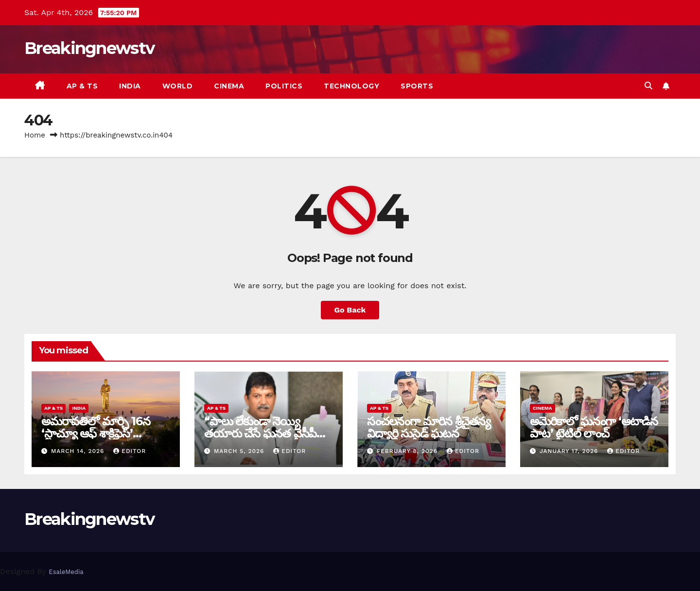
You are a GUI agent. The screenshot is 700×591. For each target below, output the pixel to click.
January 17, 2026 (570, 451)
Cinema (229, 86)
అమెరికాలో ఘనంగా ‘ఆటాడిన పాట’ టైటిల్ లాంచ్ (594, 427)
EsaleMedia (66, 572)
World (178, 86)
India (130, 86)
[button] (648, 86)
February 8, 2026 (408, 451)
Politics (284, 86)
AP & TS (82, 86)
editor (130, 451)
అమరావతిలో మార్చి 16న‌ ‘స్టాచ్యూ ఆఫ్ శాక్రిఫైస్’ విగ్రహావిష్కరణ (96, 433)
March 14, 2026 (79, 451)
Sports (417, 86)
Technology (351, 86)
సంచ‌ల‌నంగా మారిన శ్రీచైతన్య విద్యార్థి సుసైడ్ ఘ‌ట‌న (429, 427)
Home (35, 135)
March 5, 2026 (240, 451)
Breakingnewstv (89, 48)
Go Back (350, 310)
